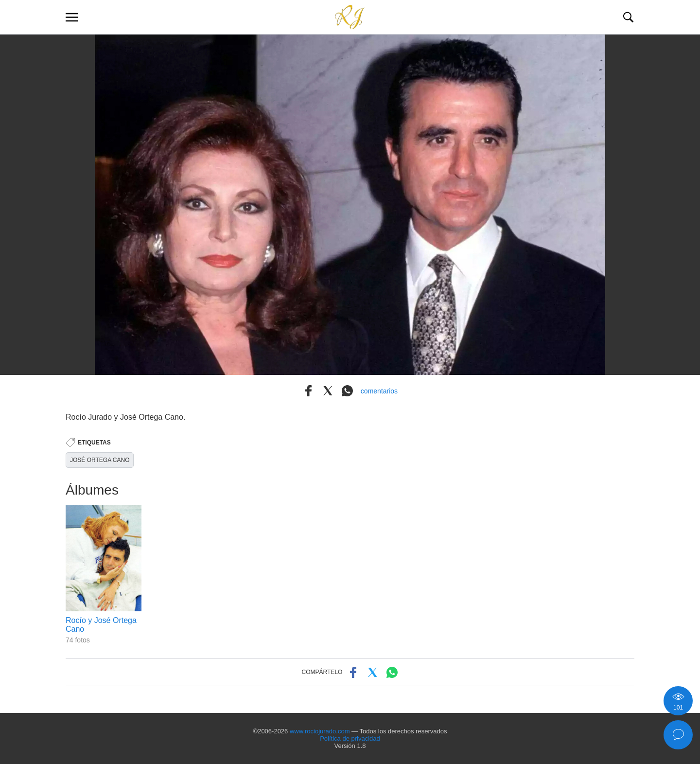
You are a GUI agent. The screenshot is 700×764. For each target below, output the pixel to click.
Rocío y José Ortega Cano (101, 625)
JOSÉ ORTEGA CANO (100, 460)
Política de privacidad (350, 738)
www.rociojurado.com (320, 731)
